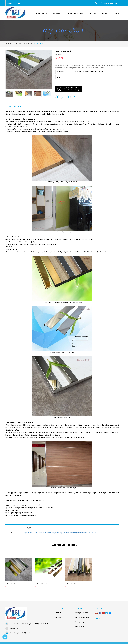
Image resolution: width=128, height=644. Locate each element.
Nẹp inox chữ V (11, 579)
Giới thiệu (58, 613)
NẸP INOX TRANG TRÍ (23, 44)
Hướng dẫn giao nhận (82, 617)
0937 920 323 (15, 624)
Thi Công (93, 14)
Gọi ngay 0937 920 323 (69, 89)
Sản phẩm (57, 14)
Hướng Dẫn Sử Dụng (75, 14)
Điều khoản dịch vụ (81, 622)
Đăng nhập (10, 3)
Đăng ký (19, 3)
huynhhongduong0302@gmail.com (22, 628)
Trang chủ (41, 14)
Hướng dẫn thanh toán (83, 613)
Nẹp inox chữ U (71, 579)
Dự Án (105, 14)
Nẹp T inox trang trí (42, 579)
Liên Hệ (117, 14)
